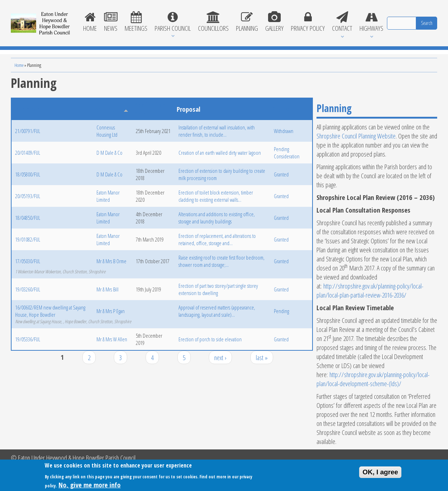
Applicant (111, 109)
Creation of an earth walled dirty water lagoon (220, 153)
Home (90, 22)
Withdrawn (284, 131)
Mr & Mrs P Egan (111, 311)
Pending (281, 311)
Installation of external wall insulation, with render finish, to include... (217, 131)
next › (220, 357)
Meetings (136, 22)
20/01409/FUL (28, 153)
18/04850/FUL (28, 218)
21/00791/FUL (28, 131)
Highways (371, 22)
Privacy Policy (308, 22)
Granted (281, 174)
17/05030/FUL (28, 261)
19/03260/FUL (28, 289)
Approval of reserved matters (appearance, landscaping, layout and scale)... (217, 311)
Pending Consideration (287, 153)
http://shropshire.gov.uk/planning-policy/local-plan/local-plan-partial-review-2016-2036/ (370, 290)
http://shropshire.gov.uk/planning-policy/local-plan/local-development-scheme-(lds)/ (373, 379)
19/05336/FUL (28, 339)
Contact (342, 22)
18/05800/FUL (28, 174)
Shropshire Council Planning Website (356, 136)
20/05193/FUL (28, 196)
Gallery (274, 22)
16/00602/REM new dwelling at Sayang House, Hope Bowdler (50, 311)
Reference (27, 109)
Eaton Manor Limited (108, 196)
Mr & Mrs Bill (107, 289)
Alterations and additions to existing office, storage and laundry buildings (217, 218)
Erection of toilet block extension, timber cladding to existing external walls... (216, 196)
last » (262, 357)
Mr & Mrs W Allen (112, 339)
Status (281, 109)
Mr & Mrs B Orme (111, 261)
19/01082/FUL (28, 239)
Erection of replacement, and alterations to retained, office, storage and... (217, 239)
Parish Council (173, 22)
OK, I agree (380, 473)
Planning (247, 22)
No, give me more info (90, 486)
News (111, 22)
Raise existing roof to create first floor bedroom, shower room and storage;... (221, 261)
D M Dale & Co (109, 153)
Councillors (213, 22)
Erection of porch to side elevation (210, 339)
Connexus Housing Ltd (107, 131)
